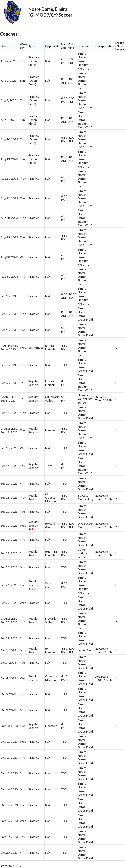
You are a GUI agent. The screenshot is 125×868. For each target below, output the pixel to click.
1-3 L (32, 589)
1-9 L (32, 529)
